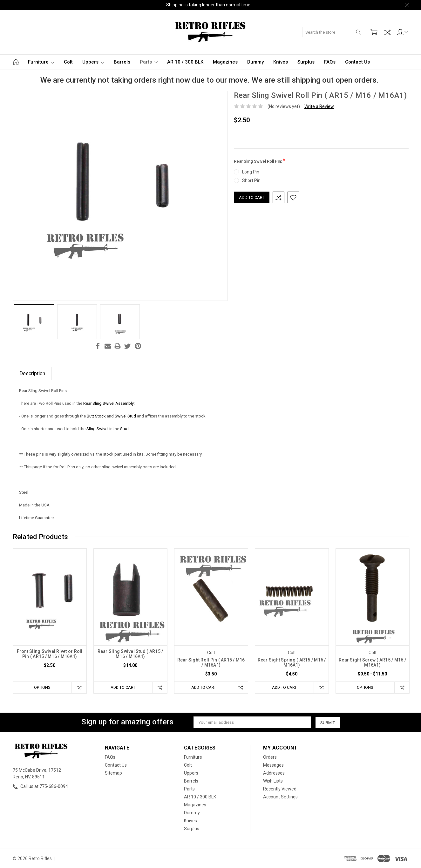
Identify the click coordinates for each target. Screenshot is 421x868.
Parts (149, 62)
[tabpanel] (50, 621)
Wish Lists (273, 781)
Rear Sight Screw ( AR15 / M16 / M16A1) (372, 662)
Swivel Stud (125, 416)
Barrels (122, 62)
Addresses (274, 773)
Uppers (93, 62)
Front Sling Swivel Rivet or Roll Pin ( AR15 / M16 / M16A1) (50, 654)
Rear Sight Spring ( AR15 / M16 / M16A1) (292, 662)
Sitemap (113, 773)
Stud (124, 429)
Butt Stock (96, 416)
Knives (281, 62)
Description (32, 373)
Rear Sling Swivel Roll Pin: (259, 161)
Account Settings (280, 797)
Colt (68, 62)
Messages (273, 765)
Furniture (41, 62)
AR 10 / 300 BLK (185, 62)
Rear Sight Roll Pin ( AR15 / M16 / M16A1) (211, 662)
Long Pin (251, 172)
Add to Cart (123, 687)
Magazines (225, 62)
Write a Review (319, 106)
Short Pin (251, 180)
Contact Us (357, 62)
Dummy (255, 62)
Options (42, 687)
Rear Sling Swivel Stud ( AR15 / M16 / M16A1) (130, 654)
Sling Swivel (98, 429)
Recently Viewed (280, 789)
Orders (270, 757)
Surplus (306, 62)
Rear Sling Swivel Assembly (108, 403)
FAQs (330, 62)
